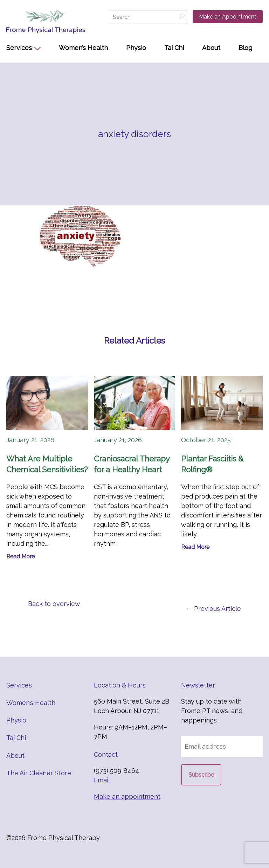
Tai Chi (174, 48)
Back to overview (54, 604)
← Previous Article (213, 609)
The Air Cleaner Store (39, 773)
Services (19, 48)
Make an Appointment (228, 17)
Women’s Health (83, 48)
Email (102, 780)
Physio (136, 48)
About (211, 48)
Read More (20, 556)
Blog (245, 48)
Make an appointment (127, 796)
